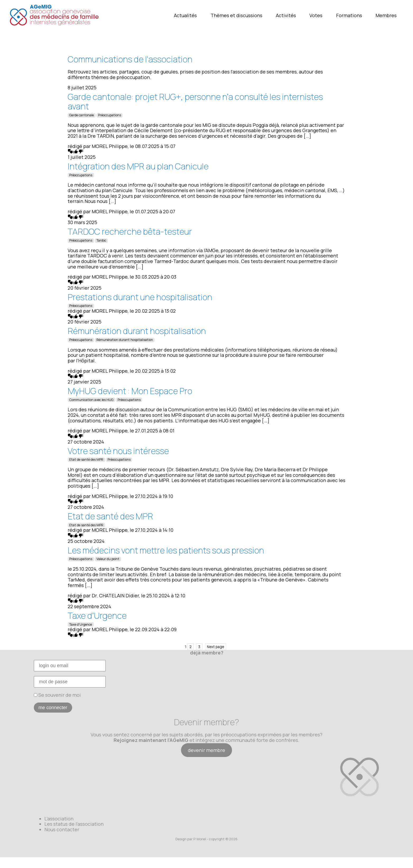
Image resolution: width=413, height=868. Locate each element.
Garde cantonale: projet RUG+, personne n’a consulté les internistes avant (195, 102)
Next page (215, 647)
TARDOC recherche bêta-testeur (130, 232)
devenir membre (206, 750)
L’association (59, 819)
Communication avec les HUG (91, 400)
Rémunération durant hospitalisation (137, 331)
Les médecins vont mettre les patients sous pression (166, 550)
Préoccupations (110, 115)
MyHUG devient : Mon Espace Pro (130, 391)
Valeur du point (108, 559)
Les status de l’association (74, 824)
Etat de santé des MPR (86, 460)
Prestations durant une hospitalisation (140, 297)
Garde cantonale (82, 115)
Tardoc (101, 240)
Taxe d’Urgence (97, 616)
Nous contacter (62, 829)
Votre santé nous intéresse (118, 451)
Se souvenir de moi (57, 695)
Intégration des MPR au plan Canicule (138, 166)
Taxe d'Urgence (81, 624)
